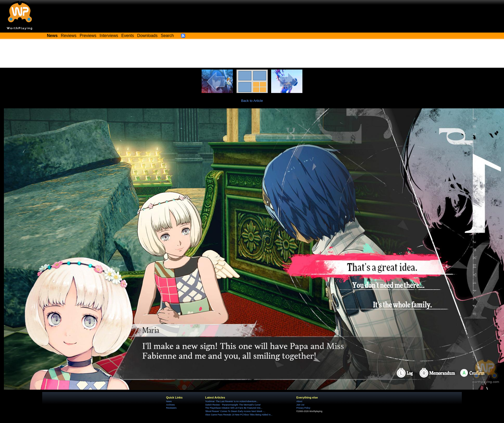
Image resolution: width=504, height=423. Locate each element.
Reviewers (171, 408)
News (169, 401)
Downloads (147, 36)
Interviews (109, 36)
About (299, 401)
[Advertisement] (252, 53)
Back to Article (252, 101)
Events (128, 36)
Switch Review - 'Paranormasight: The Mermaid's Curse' (233, 405)
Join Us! (300, 405)
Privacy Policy (303, 408)
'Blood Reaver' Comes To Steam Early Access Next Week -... (235, 411)
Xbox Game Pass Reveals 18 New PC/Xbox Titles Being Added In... (239, 415)
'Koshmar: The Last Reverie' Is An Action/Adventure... (232, 401)
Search (167, 36)
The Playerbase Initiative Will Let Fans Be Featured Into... (234, 408)
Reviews (69, 36)
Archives (170, 405)
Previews (88, 36)
